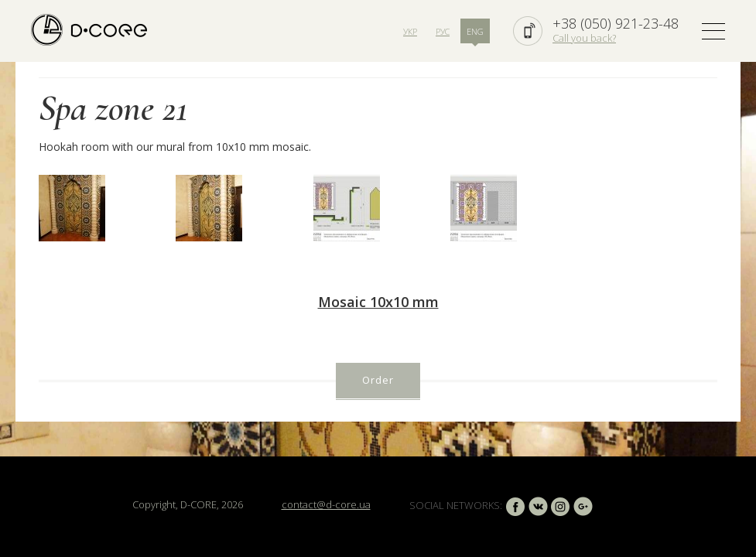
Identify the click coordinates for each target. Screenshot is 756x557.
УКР (410, 31)
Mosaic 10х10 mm (378, 302)
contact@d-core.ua (326, 504)
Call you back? (584, 38)
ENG (475, 31)
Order (378, 380)
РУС (443, 31)
